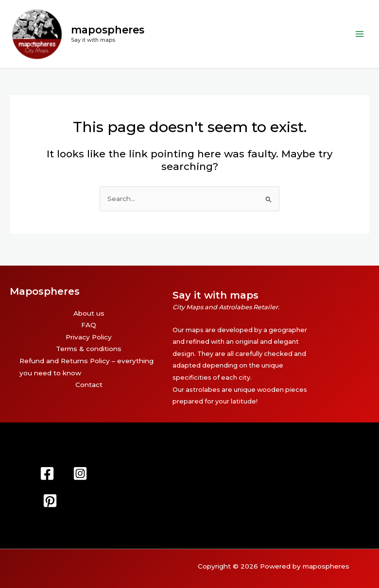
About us (89, 313)
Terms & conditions (89, 349)
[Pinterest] (50, 501)
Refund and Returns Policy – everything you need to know (86, 367)
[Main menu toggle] (360, 37)
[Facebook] (47, 473)
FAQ (89, 325)
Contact (89, 385)
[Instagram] (80, 473)
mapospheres (113, 33)
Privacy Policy (89, 337)
